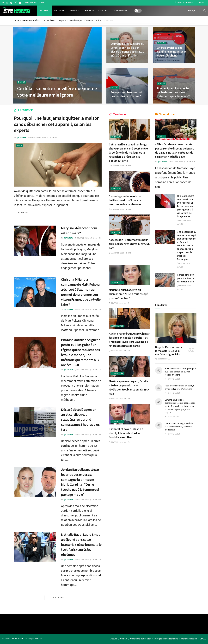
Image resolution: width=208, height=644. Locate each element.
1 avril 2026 (183, 263)
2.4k (128, 209)
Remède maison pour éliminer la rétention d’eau (186, 278)
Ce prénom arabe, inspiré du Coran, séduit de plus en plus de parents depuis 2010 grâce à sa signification (127, 50)
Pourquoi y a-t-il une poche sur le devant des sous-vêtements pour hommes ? (173, 92)
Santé (73, 11)
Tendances (121, 11)
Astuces (59, 11)
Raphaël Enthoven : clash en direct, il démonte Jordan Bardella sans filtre (126, 433)
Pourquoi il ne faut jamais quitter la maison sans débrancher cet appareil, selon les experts (57, 124)
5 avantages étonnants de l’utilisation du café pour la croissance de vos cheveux (125, 200)
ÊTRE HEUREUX (16, 639)
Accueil (44, 11)
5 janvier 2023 (116, 166)
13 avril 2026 (184, 221)
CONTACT (201, 3)
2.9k (98, 500)
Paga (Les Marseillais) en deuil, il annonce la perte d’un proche (179, 387)
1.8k (98, 238)
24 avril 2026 (176, 162)
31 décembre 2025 (37, 138)
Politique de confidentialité (166, 639)
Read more (22, 213)
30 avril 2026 (82, 238)
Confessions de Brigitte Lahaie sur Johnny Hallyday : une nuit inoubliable (179, 426)
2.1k (192, 162)
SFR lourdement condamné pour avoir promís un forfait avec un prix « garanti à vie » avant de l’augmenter (186, 206)
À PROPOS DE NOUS (184, 3)
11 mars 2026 (184, 286)
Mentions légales (189, 639)
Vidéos (161, 137)
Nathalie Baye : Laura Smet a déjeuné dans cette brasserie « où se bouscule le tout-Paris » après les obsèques (81, 544)
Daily (19, 146)
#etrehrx (38, 639)
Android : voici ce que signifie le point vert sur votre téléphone (172, 52)
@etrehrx (21, 138)
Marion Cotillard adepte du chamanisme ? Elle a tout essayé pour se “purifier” (128, 294)
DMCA (203, 639)
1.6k (98, 435)
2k (55, 138)
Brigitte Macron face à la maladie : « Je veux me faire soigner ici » (168, 351)
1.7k (98, 309)
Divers (88, 11)
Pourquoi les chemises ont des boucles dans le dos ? (126, 94)
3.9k (128, 166)
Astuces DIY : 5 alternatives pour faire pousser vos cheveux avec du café (129, 244)
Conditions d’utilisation (141, 639)
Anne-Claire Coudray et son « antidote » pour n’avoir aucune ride (72, 20)
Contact (104, 11)
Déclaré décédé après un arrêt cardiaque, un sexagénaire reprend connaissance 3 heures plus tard (80, 420)
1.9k (128, 253)
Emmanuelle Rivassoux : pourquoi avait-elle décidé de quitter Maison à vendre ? (180, 372)
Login (192, 11)
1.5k (180, 224)
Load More (58, 598)
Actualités (117, 282)
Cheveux (116, 137)
